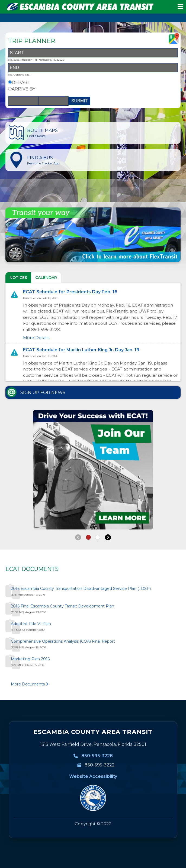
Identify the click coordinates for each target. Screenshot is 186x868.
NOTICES (18, 278)
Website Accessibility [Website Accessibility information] (93, 776)
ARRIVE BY (23, 89)
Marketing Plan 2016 (30, 659)
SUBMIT (79, 101)
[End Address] (93, 68)
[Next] (108, 537)
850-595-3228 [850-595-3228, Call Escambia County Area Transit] (97, 756)
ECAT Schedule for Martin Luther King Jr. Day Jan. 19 (81, 350)
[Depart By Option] (10, 82)
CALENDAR (46, 278)
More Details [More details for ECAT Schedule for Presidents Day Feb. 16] (36, 338)
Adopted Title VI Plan (31, 624)
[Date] (23, 101)
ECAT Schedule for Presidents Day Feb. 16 (70, 292)
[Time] (53, 101)
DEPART (21, 82)
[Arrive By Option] (10, 89)
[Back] (78, 537)
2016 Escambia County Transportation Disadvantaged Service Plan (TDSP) (81, 589)
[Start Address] (93, 53)
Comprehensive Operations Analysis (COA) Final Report (63, 641)
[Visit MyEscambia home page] (93, 798)
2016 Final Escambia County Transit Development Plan (62, 606)
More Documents (30, 684)
